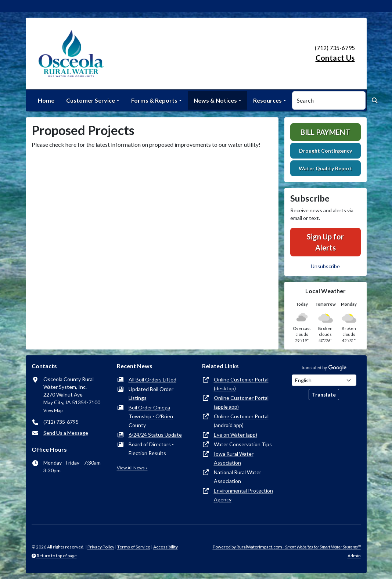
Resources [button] (267, 100)
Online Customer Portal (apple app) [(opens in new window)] (241, 402)
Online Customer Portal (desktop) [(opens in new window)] (241, 384)
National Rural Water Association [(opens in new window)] (238, 477)
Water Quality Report (326, 168)
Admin (354, 556)
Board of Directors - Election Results (151, 449)
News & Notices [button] (215, 100)
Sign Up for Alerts (325, 242)
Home (46, 100)
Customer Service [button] (91, 100)
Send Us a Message (66, 433)
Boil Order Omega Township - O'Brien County (151, 416)
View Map (53, 410)
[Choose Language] (324, 380)
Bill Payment (325, 132)
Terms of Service (134, 547)
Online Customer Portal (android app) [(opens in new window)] (241, 421)
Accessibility (166, 547)
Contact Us (335, 58)
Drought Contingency (326, 151)
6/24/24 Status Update (155, 435)
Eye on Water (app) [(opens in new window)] (235, 435)
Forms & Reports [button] (154, 100)
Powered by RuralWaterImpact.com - (287, 547)
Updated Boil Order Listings (151, 393)
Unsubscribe (325, 266)
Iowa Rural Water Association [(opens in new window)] (234, 458)
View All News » (132, 468)
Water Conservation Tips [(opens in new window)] (243, 444)
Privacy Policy (101, 547)
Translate (324, 395)
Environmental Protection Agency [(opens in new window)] (243, 495)
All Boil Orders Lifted (152, 379)
